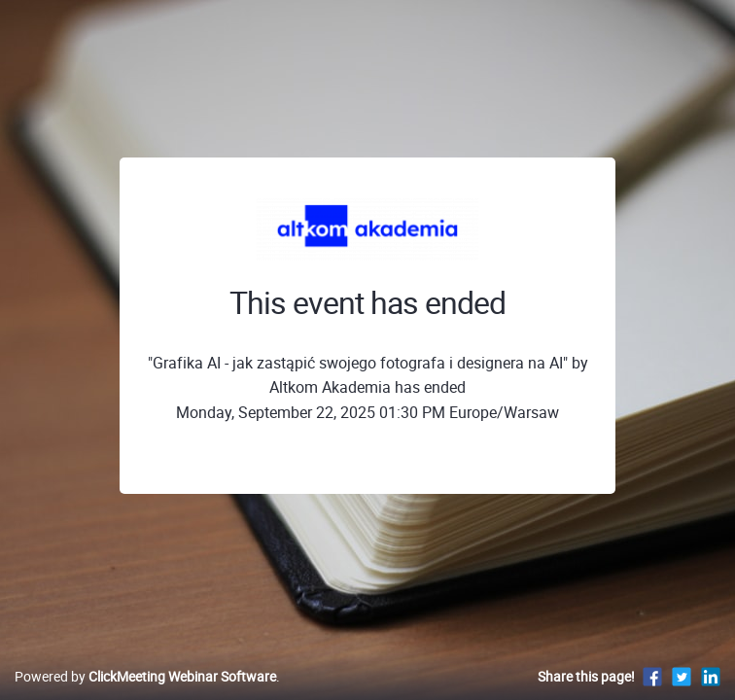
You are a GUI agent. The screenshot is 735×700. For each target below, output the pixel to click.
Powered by (145, 676)
